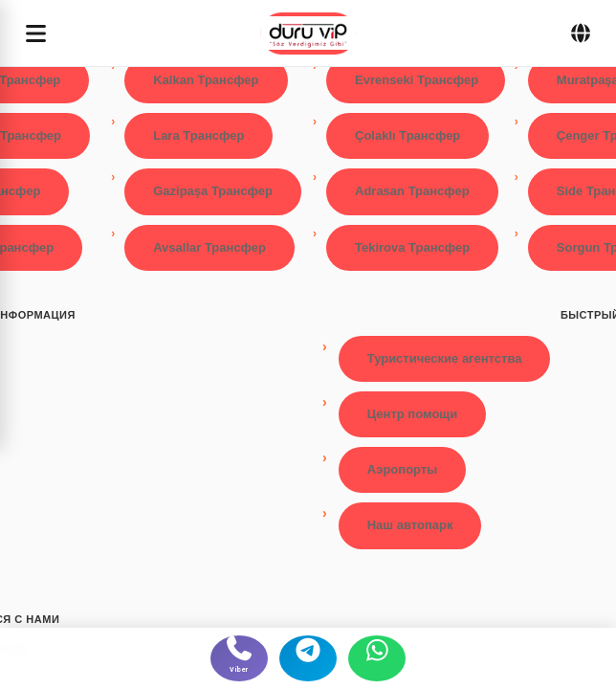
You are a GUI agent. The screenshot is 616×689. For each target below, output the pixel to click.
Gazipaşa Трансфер (213, 191)
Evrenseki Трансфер (417, 80)
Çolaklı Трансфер (407, 135)
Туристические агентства (445, 358)
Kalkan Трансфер (206, 80)
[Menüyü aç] (36, 33)
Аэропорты (403, 469)
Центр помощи (413, 414)
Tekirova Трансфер (412, 247)
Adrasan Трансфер (412, 191)
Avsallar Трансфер (209, 247)
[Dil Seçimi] (581, 33)
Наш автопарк (410, 525)
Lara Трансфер (198, 135)
